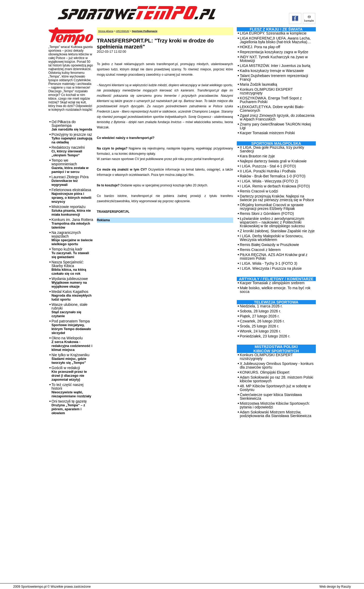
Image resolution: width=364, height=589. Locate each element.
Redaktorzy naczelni (68, 151)
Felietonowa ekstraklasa (72, 196)
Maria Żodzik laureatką (259, 84)
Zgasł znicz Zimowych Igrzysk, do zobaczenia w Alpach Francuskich (277, 117)
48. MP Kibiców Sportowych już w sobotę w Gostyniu (275, 388)
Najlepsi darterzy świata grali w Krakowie (273, 161)
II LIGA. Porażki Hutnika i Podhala (268, 171)
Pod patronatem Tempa (71, 327)
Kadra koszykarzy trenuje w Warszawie (272, 71)
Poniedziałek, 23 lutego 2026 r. (265, 336)
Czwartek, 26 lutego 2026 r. (262, 321)
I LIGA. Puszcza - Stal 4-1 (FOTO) (268, 166)
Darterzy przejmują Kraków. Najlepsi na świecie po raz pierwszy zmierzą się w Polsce (277, 198)
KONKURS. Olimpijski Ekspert (265, 372)
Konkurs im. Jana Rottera (72, 223)
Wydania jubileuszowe (70, 283)
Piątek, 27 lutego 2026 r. (260, 316)
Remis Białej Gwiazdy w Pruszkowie (270, 245)
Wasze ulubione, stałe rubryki (70, 310)
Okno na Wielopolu (72, 344)
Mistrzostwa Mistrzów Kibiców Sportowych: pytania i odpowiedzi (275, 405)
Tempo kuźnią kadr (70, 253)
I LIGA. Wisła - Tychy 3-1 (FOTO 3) (269, 263)
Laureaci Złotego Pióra (70, 181)
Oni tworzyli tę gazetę (69, 407)
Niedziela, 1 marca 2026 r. (261, 306)
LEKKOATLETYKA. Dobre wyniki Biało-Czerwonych (272, 109)
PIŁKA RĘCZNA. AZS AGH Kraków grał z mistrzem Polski (274, 257)
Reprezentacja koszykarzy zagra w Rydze (274, 52)
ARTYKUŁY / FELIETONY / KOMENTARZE (276, 279)
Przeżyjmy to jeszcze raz (72, 138)
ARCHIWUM (123, 31)
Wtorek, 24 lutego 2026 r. (260, 331)
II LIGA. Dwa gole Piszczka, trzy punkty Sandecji (272, 149)
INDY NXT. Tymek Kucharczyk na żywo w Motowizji (274, 59)
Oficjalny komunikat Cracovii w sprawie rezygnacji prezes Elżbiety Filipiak (272, 207)
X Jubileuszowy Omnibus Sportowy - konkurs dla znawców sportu (277, 365)
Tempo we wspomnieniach (70, 166)
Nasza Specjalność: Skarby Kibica (69, 268)
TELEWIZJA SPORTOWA (276, 302)
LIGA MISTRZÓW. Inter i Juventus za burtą (275, 66)
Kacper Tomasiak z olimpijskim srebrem (272, 283)
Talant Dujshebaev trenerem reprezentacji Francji (274, 78)
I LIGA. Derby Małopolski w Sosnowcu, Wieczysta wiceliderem (272, 238)
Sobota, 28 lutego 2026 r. (260, 311)
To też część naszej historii (72, 390)
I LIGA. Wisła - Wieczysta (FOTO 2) (269, 181)
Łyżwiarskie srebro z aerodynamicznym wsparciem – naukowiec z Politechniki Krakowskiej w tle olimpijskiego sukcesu (272, 222)
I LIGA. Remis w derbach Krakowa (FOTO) (275, 186)
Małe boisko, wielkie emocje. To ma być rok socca (275, 290)
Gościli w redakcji (69, 374)
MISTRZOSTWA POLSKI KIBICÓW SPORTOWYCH (276, 349)
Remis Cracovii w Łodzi (259, 191)
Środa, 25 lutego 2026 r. (260, 326)
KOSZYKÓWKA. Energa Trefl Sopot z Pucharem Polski (271, 100)
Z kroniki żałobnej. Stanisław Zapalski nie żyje (277, 231)
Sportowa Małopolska (276, 143)
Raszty (346, 587)
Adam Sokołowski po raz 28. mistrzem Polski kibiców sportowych (277, 379)
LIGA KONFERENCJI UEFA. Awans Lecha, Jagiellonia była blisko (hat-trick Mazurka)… (276, 40)
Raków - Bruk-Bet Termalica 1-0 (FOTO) (273, 176)
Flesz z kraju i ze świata (276, 29)
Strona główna (106, 31)
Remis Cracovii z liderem (260, 250)
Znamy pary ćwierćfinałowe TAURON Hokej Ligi (276, 126)
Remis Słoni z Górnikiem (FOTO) (267, 214)
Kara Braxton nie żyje (257, 156)
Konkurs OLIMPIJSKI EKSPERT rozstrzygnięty (266, 91)
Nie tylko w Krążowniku (71, 359)
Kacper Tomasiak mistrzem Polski (267, 133)
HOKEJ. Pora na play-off (260, 47)
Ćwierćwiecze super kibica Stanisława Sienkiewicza (271, 397)
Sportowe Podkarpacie (145, 31)
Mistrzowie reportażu (71, 211)
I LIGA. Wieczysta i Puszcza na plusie (271, 268)
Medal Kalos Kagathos (72, 295)
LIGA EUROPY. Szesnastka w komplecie (273, 33)
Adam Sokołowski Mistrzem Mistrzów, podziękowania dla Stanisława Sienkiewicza (276, 414)
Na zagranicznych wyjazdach (72, 238)
